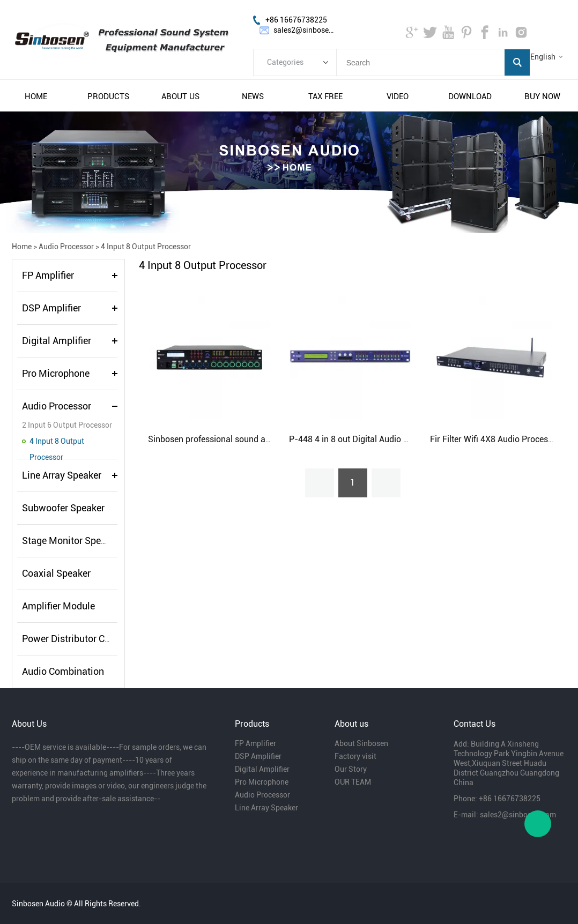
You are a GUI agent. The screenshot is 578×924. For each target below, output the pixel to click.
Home (22, 247)
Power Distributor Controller (81, 639)
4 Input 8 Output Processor (146, 247)
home (36, 96)
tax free (325, 96)
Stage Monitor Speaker (71, 541)
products (108, 96)
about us (180, 96)
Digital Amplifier (57, 341)
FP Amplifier (48, 275)
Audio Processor (66, 247)
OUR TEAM (353, 782)
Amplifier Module (58, 606)
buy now (542, 96)
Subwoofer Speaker (63, 508)
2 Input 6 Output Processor (67, 425)
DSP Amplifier (51, 308)
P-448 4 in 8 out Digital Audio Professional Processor (390, 439)
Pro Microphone (56, 373)
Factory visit (355, 756)
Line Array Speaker (62, 475)
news (253, 96)
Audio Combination (63, 671)
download (470, 96)
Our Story (351, 769)
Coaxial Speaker (56, 573)
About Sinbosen (361, 743)
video (398, 96)
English (543, 57)
